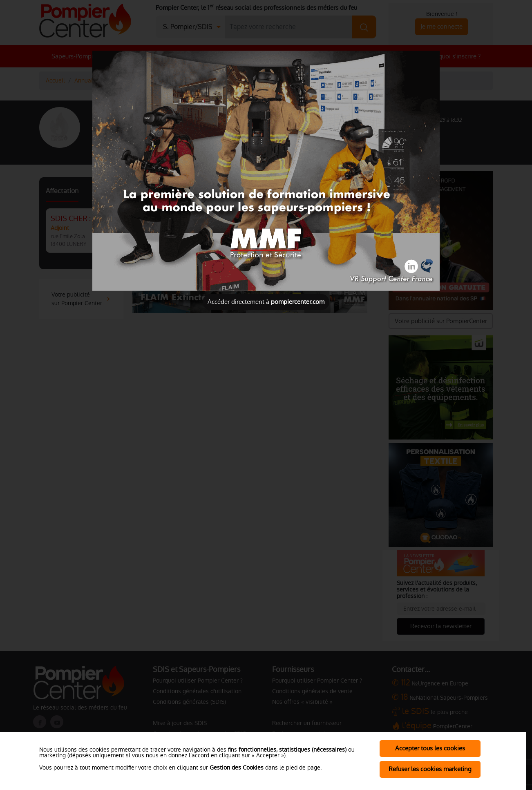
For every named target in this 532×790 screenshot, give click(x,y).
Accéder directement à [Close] (266, 302)
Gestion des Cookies (237, 768)
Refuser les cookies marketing (430, 769)
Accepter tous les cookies (430, 748)
